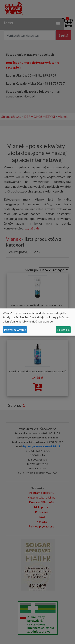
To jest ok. (63, 330)
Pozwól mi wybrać (15, 330)
